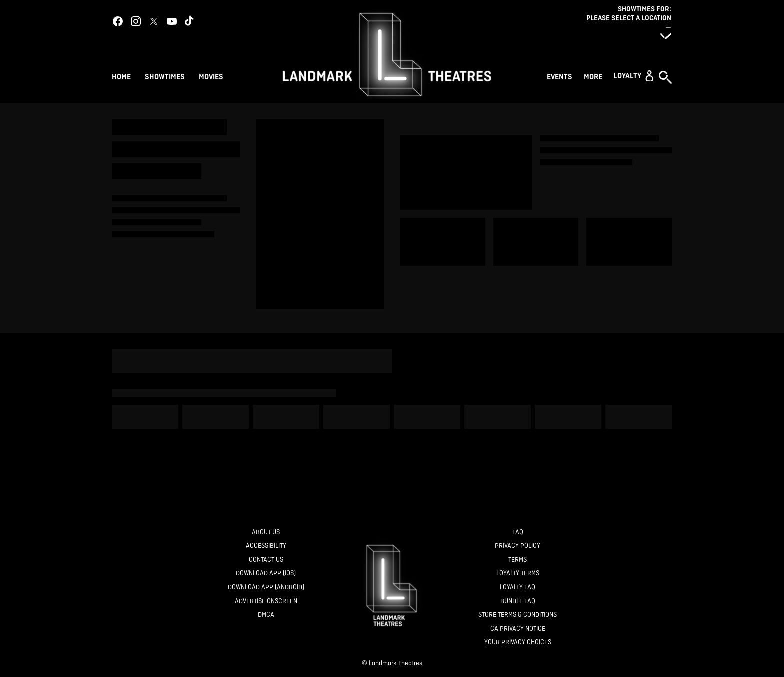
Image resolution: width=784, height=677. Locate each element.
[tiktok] (190, 21)
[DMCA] (266, 615)
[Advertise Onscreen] (266, 602)
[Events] (561, 76)
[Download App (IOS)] (266, 574)
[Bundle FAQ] (518, 602)
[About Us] (266, 533)
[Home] (121, 76)
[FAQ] (518, 533)
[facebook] (118, 21)
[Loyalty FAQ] (518, 588)
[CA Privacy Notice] (518, 629)
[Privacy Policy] (518, 546)
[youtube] (172, 21)
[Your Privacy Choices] (518, 643)
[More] (595, 76)
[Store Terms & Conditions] (518, 615)
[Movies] (213, 76)
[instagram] (136, 21)
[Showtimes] (165, 76)
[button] (633, 76)
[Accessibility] (266, 546)
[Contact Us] (266, 560)
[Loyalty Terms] (518, 574)
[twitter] (154, 21)
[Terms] (518, 560)
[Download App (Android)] (266, 588)
